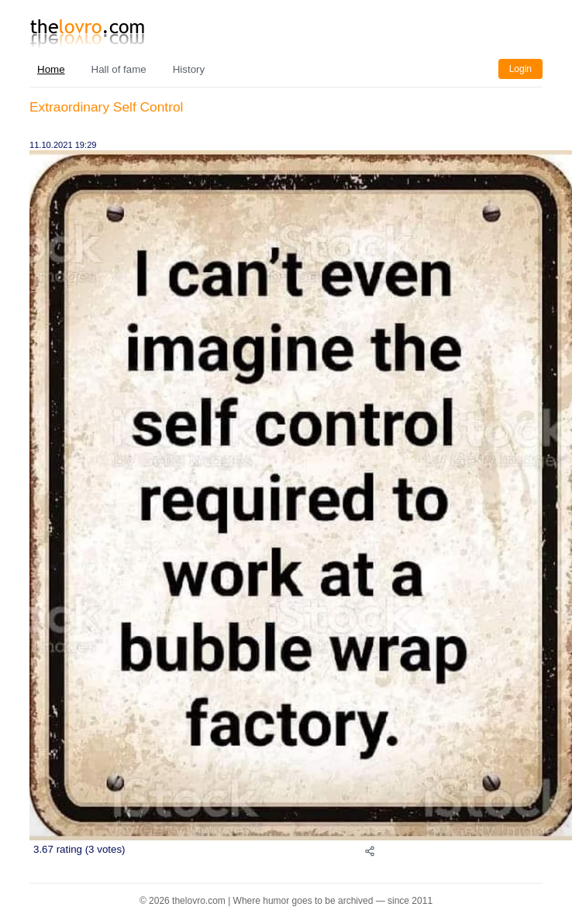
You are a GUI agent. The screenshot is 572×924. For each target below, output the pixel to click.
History (189, 69)
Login (520, 69)
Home (51, 69)
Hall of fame (119, 69)
